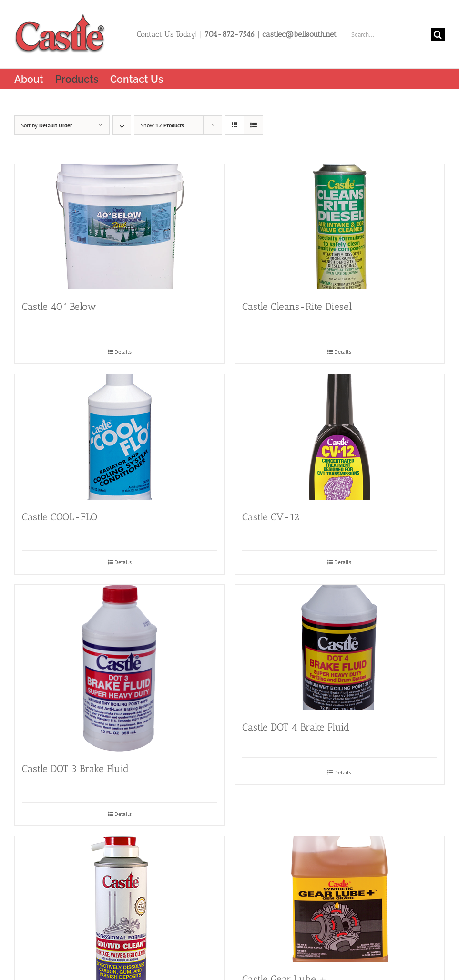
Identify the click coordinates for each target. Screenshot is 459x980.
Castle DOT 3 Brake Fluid (75, 769)
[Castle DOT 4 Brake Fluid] (340, 647)
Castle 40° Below (59, 306)
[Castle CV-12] (340, 437)
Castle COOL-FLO (60, 517)
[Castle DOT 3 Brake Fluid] (120, 668)
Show (162, 125)
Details (123, 352)
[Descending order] (122, 125)
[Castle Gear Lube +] (340, 899)
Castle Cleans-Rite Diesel (297, 306)
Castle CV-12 (271, 517)
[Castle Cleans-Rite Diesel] (340, 227)
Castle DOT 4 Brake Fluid (296, 727)
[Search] (438, 35)
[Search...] (387, 35)
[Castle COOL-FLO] (120, 437)
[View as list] (253, 125)
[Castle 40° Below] (120, 227)
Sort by (46, 125)
